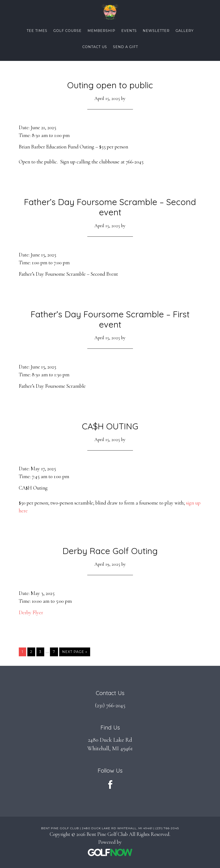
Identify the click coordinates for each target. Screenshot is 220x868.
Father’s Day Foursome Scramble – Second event (110, 207)
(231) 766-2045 (110, 705)
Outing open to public (110, 85)
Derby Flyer (31, 613)
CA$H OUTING (110, 426)
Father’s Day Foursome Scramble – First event (110, 319)
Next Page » (75, 653)
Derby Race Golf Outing (110, 551)
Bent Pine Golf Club (110, 12)
